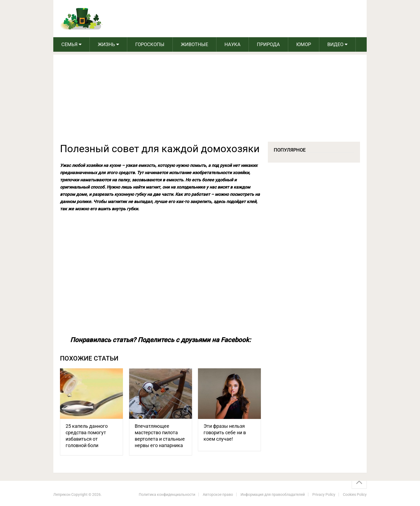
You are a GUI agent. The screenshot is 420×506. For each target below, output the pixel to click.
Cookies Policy (355, 494)
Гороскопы (150, 44)
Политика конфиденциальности (167, 494)
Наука (232, 44)
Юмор (304, 44)
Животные (194, 44)
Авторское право (218, 494)
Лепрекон (62, 494)
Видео (335, 44)
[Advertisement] (210, 102)
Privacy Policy (324, 494)
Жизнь (106, 44)
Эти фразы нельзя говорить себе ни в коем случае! (225, 432)
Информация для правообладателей (273, 494)
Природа (268, 44)
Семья (69, 44)
